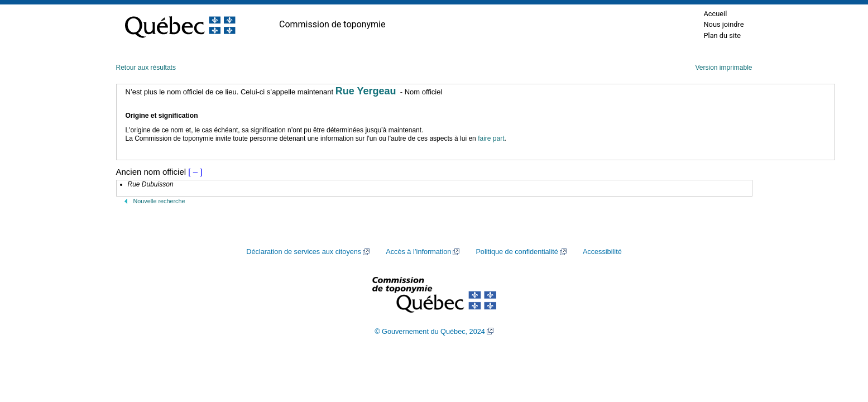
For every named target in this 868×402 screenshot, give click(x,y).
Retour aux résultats (146, 68)
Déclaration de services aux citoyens (304, 252)
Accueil (715, 14)
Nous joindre (723, 24)
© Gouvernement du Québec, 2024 (430, 332)
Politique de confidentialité (517, 252)
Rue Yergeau (366, 91)
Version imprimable (723, 68)
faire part (491, 138)
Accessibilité (602, 252)
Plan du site (722, 35)
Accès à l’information (418, 252)
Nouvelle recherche (159, 201)
